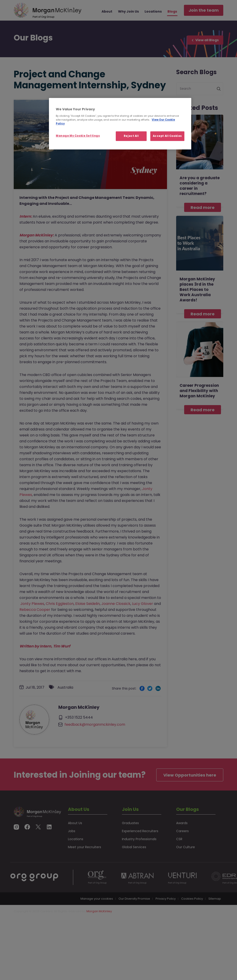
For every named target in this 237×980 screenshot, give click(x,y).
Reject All (131, 136)
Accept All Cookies (167, 136)
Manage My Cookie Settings (78, 136)
